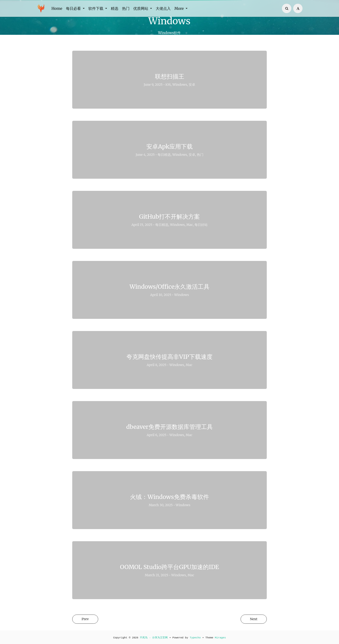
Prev (87, 619)
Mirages (220, 638)
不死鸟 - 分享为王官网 (154, 638)
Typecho (195, 638)
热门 (126, 8)
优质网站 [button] (141, 8)
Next (252, 619)
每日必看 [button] (74, 8)
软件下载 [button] (96, 8)
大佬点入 (163, 8)
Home (57, 8)
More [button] (180, 8)
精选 (115, 8)
